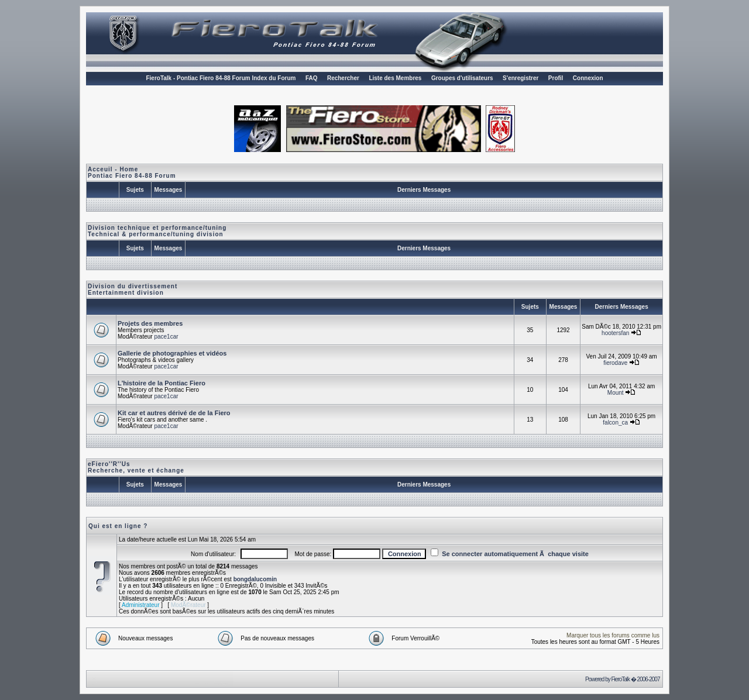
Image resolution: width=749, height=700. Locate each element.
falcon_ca (615, 423)
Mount (616, 393)
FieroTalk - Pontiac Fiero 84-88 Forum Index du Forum (221, 78)
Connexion (588, 78)
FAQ (312, 78)
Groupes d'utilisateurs (462, 78)
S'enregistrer (520, 78)
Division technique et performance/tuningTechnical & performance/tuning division (157, 231)
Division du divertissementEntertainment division (133, 289)
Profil (556, 78)
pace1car (166, 337)
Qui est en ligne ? (118, 526)
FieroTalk (620, 679)
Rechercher (343, 78)
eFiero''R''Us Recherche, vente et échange (136, 467)
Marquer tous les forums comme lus (613, 635)
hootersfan (615, 333)
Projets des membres (150, 323)
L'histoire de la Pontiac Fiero (162, 383)
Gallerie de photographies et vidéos (172, 353)
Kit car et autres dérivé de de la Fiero (174, 413)
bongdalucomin (255, 579)
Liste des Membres (395, 78)
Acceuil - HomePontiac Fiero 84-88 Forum (132, 173)
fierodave (615, 363)
